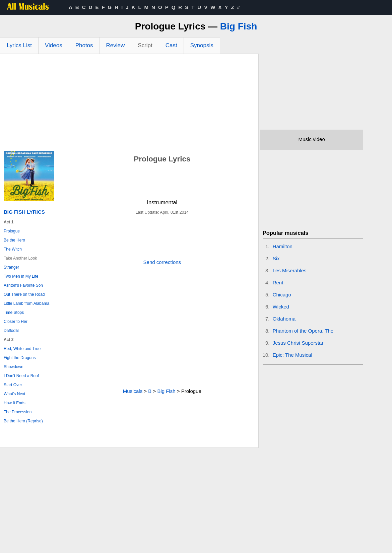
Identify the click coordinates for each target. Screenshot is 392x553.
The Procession (18, 412)
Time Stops (14, 313)
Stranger (11, 267)
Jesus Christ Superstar (298, 343)
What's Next (14, 394)
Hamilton (283, 246)
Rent (278, 283)
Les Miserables (290, 270)
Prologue (12, 231)
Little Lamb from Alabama (26, 303)
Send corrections (162, 262)
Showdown (14, 367)
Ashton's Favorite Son (23, 285)
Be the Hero (14, 240)
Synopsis (202, 45)
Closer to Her (16, 322)
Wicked (281, 307)
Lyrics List (19, 45)
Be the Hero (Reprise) (23, 421)
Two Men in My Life (21, 276)
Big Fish (239, 26)
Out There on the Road (24, 294)
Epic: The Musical (292, 355)
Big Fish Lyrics (24, 212)
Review (116, 45)
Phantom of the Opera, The (303, 331)
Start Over (13, 385)
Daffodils (11, 331)
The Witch (13, 249)
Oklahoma (284, 319)
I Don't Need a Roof (21, 376)
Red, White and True (22, 349)
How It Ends (15, 403)
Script (145, 45)
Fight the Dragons (20, 358)
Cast (171, 45)
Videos (54, 45)
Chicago (282, 295)
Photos (84, 45)
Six (276, 258)
